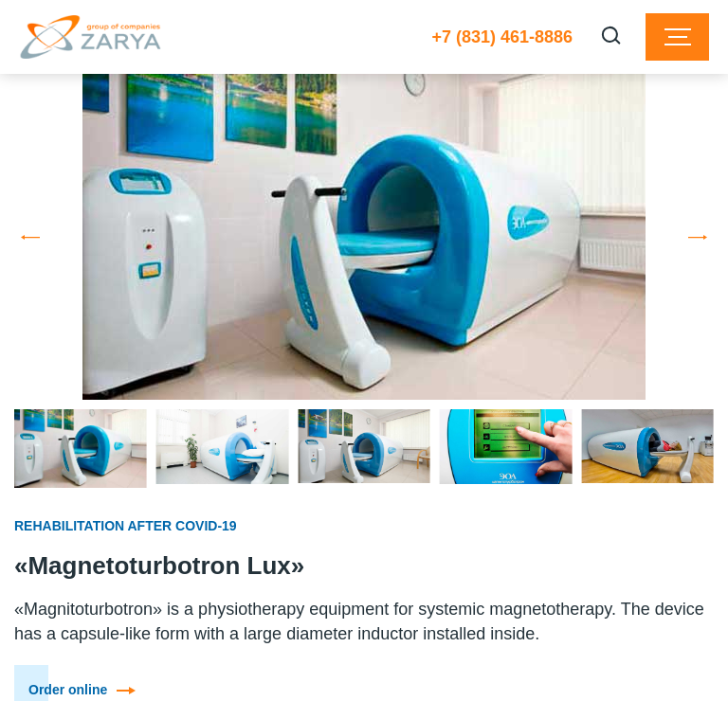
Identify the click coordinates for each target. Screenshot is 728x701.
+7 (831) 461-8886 (502, 37)
